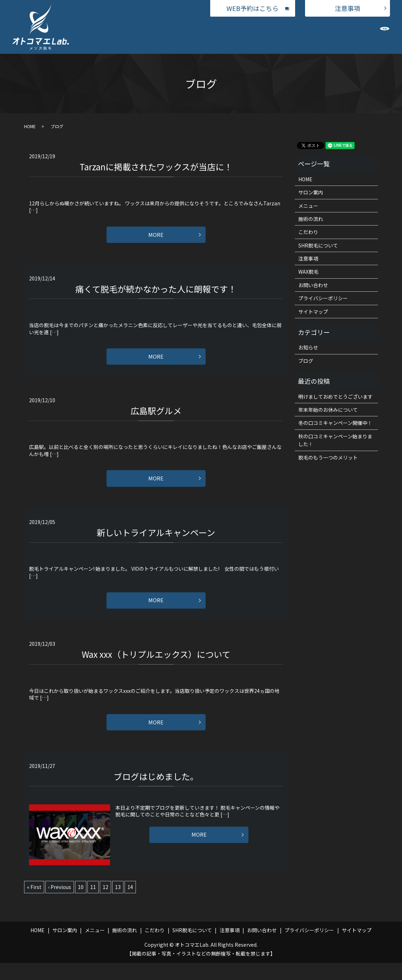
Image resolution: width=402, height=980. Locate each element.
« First (34, 904)
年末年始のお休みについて (328, 410)
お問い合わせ (352, 35)
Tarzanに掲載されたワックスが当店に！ (156, 167)
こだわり (268, 35)
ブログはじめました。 (156, 793)
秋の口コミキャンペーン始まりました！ (335, 440)
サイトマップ (313, 312)
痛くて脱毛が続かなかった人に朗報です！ (156, 292)
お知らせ (308, 347)
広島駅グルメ (156, 417)
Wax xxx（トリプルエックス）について (156, 668)
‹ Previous (60, 904)
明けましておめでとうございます (335, 397)
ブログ (306, 361)
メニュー (173, 35)
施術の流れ (236, 35)
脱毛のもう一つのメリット (328, 457)
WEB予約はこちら (252, 8)
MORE (156, 237)
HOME (112, 35)
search (385, 36)
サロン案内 (141, 35)
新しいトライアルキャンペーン (156, 543)
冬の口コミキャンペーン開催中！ (335, 423)
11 (93, 904)
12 (105, 904)
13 (118, 904)
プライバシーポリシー (323, 298)
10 (81, 904)
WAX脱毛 (203, 35)
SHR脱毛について (308, 35)
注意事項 (348, 8)
